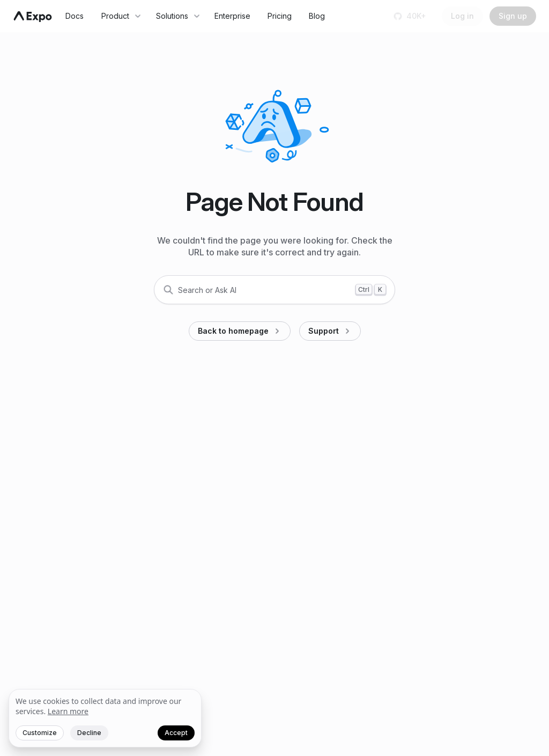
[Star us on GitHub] (411, 16)
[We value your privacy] (105, 718)
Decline (89, 733)
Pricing (280, 16)
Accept (176, 733)
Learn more (68, 711)
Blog (317, 16)
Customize (40, 733)
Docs (75, 16)
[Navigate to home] (33, 17)
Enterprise (232, 16)
